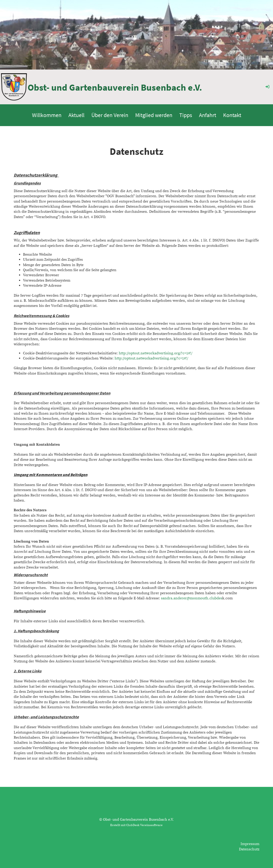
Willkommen (47, 115)
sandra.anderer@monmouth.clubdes (192, 598)
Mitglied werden (154, 115)
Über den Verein (110, 115)
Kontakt (232, 115)
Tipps (186, 115)
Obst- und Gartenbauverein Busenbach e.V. (115, 87)
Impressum (250, 844)
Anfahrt (208, 115)
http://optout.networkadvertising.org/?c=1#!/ (156, 353)
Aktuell (76, 115)
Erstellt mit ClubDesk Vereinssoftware (136, 825)
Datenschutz (249, 849)
